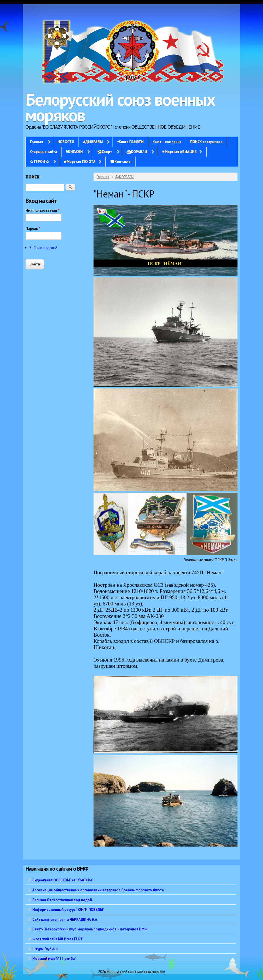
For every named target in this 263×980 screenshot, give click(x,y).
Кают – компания (167, 142)
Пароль (33, 228)
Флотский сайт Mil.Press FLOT (58, 939)
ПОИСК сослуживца (206, 142)
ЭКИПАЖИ (74, 152)
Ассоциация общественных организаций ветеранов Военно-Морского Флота (98, 890)
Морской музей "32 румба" (54, 958)
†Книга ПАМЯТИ (130, 142)
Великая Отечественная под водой (62, 900)
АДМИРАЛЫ (93, 142)
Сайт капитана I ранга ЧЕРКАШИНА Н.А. (65, 919)
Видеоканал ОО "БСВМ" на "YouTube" (63, 880)
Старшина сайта (44, 152)
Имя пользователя (43, 210)
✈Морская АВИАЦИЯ (179, 152)
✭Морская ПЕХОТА (79, 161)
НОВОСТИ (66, 142)
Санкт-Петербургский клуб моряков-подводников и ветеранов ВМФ (90, 929)
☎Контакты (121, 161)
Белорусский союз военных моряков (120, 107)
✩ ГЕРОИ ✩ (40, 161)
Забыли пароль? (44, 248)
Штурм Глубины (45, 949)
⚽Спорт (105, 152)
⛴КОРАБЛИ (137, 152)
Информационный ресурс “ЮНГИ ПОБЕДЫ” (68, 909)
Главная (37, 142)
